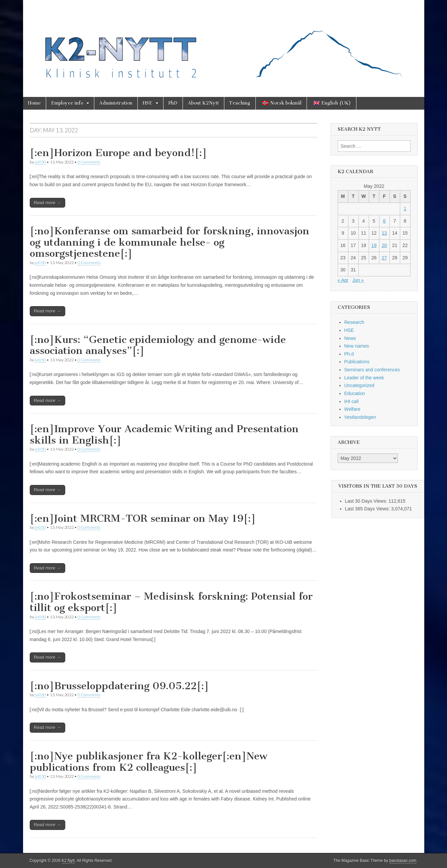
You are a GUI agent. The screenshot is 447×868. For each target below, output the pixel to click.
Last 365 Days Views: (368, 509)
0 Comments (89, 162)
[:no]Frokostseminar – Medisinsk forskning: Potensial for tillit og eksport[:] (171, 602)
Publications (357, 362)
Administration (116, 103)
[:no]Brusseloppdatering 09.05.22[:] (119, 686)
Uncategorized (359, 385)
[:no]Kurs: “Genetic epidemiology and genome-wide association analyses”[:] (158, 345)
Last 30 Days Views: (367, 501)
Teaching (240, 103)
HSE (148, 103)
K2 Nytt (68, 861)
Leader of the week (364, 378)
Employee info (67, 103)
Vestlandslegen (360, 417)
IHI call (352, 401)
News (350, 338)
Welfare (352, 409)
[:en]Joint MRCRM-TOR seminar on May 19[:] (143, 518)
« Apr (343, 280)
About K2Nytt (203, 103)
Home (34, 103)
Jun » (358, 280)
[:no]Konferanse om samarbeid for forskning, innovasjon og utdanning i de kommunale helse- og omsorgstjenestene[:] (170, 242)
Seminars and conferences (372, 370)
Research (354, 322)
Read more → (48, 203)
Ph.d (349, 354)
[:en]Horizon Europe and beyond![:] (118, 153)
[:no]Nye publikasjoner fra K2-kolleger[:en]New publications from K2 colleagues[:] (149, 762)
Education (355, 393)
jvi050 (40, 162)
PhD (173, 103)
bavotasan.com (403, 861)
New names (357, 346)
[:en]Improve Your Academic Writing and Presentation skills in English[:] (164, 435)
